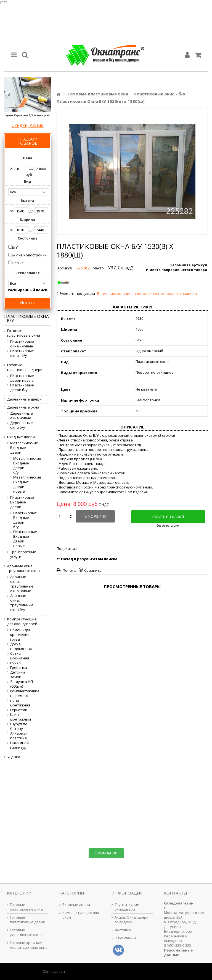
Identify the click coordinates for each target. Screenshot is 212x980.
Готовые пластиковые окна (24, 333)
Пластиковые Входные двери (22, 502)
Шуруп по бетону (19, 726)
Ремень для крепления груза (20, 635)
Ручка (15, 663)
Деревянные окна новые (22, 416)
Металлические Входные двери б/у (20, 466)
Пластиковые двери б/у (22, 388)
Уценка (14, 757)
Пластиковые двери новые (22, 378)
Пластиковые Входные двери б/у (20, 520)
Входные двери (21, 437)
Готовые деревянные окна (26, 932)
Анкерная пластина (19, 736)
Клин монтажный (21, 717)
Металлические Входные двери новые (20, 484)
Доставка (123, 930)
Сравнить (93, 570)
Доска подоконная (21, 646)
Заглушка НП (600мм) (22, 684)
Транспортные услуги (22, 554)
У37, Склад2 (121, 268)
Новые (18, 263)
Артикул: (65, 268)
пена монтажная (20, 703)
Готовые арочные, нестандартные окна (29, 945)
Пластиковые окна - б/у (22, 353)
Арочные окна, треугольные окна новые (22, 584)
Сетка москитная (20, 656)
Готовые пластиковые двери (25, 367)
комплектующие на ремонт (22, 693)
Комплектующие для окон (81, 915)
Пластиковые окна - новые (22, 344)
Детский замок (18, 675)
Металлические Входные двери (22, 448)
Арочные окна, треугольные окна (23, 568)
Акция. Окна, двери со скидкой (132, 920)
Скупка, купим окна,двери (127, 907)
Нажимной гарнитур (19, 745)
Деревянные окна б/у (22, 425)
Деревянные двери (24, 399)
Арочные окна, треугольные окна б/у (22, 603)
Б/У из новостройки (29, 255)
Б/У (15, 247)
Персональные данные (178, 952)
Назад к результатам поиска (87, 559)
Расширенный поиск (27, 290)
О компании (125, 938)
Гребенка (19, 668)
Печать (69, 570)
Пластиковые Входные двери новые (20, 539)
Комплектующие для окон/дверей (22, 622)
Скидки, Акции (28, 125)
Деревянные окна (23, 407)
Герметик (19, 710)
